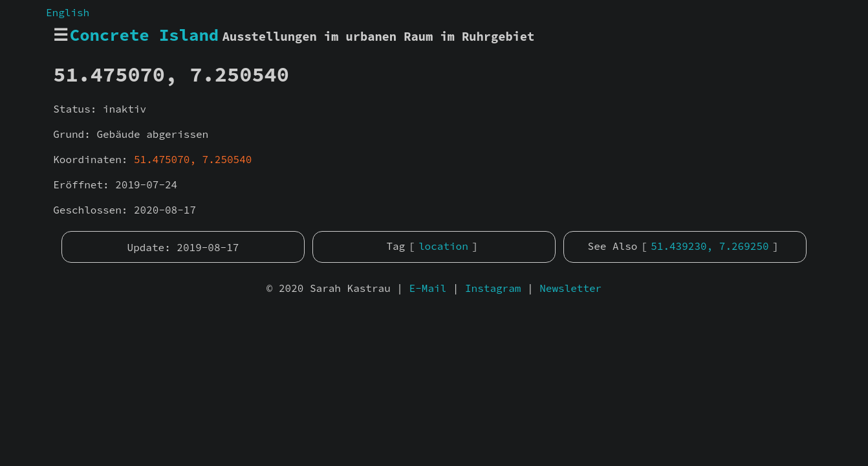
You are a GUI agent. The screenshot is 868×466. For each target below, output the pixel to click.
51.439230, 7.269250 (710, 246)
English (68, 12)
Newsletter (570, 288)
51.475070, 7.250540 (193, 159)
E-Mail (428, 288)
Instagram (493, 288)
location (443, 246)
